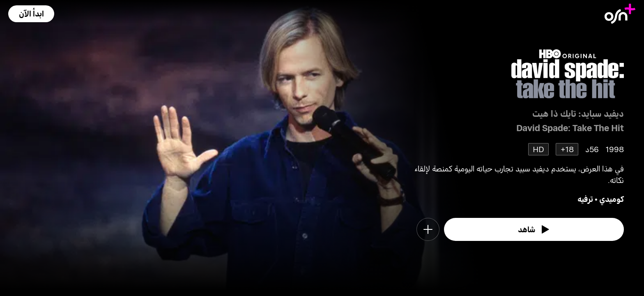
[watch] (534, 229)
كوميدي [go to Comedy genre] (612, 199)
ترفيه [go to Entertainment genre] (585, 199)
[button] (31, 14)
